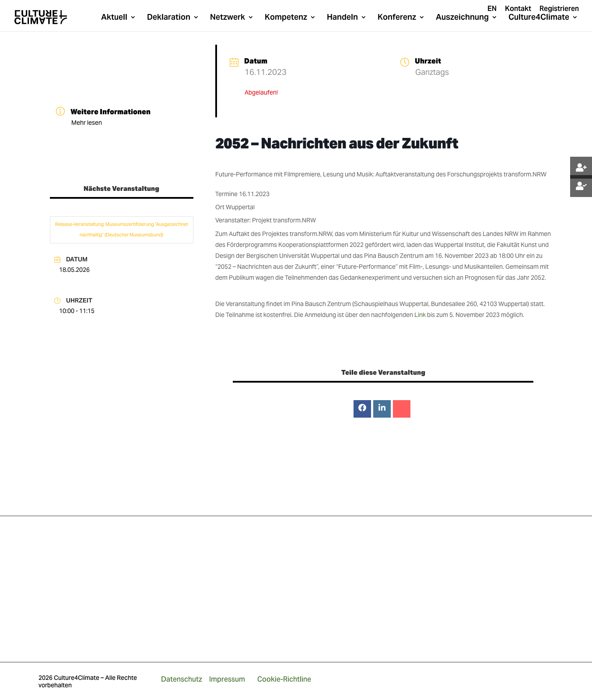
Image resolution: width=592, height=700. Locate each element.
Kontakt (518, 9)
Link (420, 315)
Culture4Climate (539, 18)
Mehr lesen (87, 123)
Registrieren (559, 9)
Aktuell (114, 18)
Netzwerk (228, 18)
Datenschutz (182, 679)
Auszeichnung (462, 18)
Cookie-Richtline (284, 679)
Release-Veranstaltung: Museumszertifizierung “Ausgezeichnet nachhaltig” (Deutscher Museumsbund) (122, 229)
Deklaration (169, 18)
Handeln (342, 18)
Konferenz (397, 18)
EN (492, 9)
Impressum (227, 679)
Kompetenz (286, 18)
